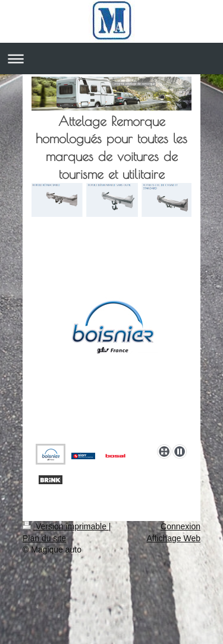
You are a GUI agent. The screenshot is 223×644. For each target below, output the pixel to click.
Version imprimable (66, 526)
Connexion (180, 526)
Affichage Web (173, 538)
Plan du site (44, 538)
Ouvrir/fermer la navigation (111, 59)
